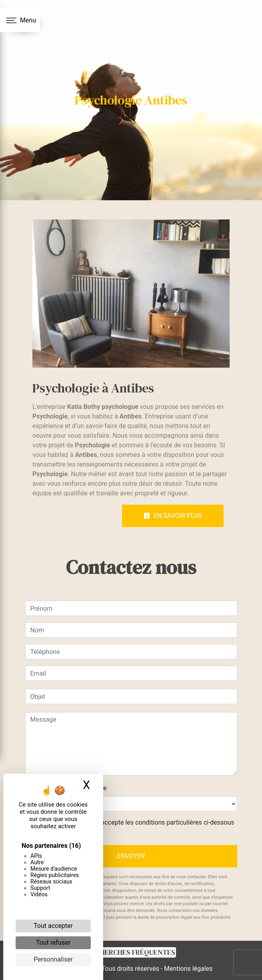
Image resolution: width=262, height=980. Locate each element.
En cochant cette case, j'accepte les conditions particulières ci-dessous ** (134, 827)
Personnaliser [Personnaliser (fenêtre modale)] (53, 959)
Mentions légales (187, 969)
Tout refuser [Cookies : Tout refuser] (53, 943)
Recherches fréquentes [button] (131, 952)
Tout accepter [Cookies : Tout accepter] (53, 926)
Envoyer (131, 856)
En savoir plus (173, 516)
